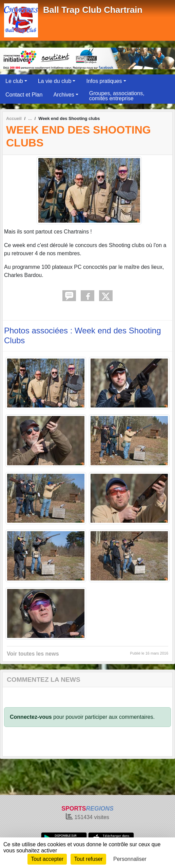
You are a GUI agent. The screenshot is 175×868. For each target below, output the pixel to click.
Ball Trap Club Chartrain (93, 10)
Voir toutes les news (33, 654)
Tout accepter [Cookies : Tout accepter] (47, 859)
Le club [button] (14, 81)
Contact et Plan (24, 95)
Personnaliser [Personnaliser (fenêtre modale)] (130, 859)
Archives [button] (64, 95)
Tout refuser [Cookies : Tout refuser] (88, 859)
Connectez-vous (31, 717)
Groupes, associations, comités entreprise (117, 96)
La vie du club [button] (55, 81)
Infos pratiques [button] (104, 81)
